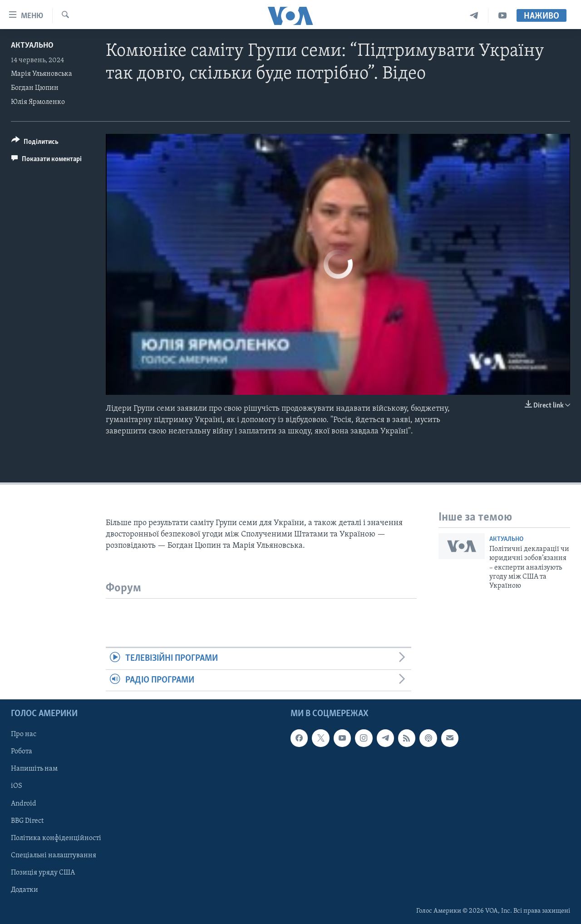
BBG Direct (27, 821)
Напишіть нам (34, 769)
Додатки (25, 890)
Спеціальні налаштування (54, 855)
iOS (17, 786)
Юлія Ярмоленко (38, 102)
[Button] (35, 143)
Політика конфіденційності (56, 838)
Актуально (32, 46)
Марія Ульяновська (42, 74)
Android (24, 804)
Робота (22, 752)
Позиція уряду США (43, 873)
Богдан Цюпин (35, 88)
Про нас (24, 734)
